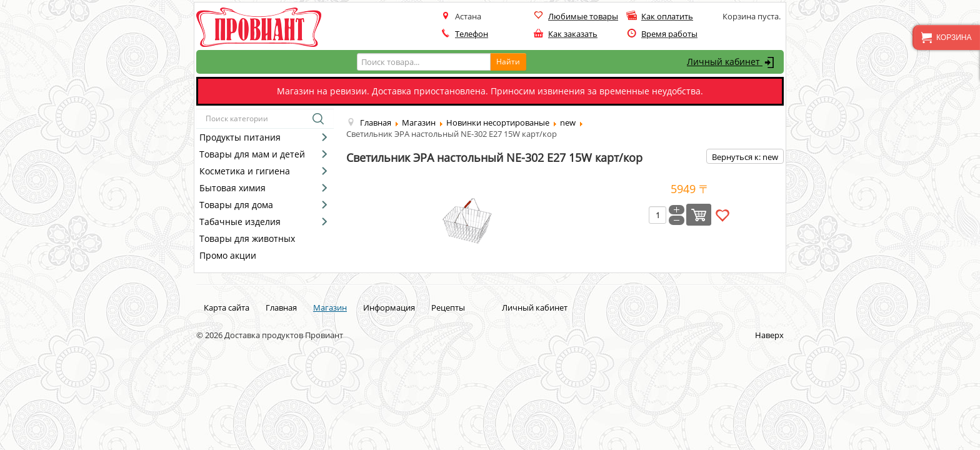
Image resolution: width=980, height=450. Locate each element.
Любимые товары (583, 16)
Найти (508, 62)
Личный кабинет (732, 62)
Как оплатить (667, 16)
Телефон (472, 34)
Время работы (669, 34)
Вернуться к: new (745, 157)
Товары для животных (247, 238)
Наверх (769, 335)
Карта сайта (227, 307)
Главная (281, 307)
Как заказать (573, 34)
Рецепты (448, 307)
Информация (389, 307)
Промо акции (228, 255)
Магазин (330, 307)
